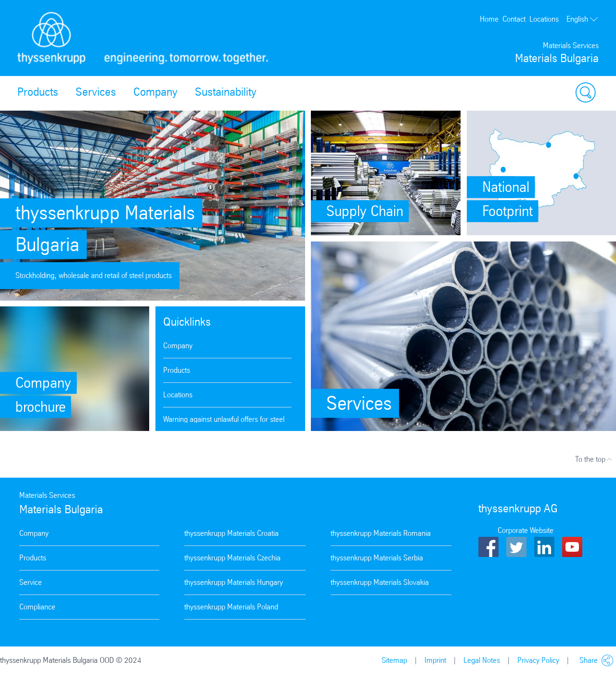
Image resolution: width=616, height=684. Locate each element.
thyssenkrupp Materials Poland (231, 607)
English (583, 19)
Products (38, 92)
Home (489, 19)
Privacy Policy (538, 660)
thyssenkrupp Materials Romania (381, 533)
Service (31, 582)
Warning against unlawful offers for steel (224, 419)
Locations (544, 19)
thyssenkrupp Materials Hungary (234, 582)
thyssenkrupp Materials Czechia (232, 558)
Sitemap (394, 660)
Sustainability (226, 92)
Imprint (435, 660)
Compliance (37, 607)
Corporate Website (526, 530)
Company (155, 92)
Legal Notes (482, 660)
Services (96, 92)
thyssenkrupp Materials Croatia (231, 533)
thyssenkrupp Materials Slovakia (380, 582)
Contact (514, 19)
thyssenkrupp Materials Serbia (377, 558)
